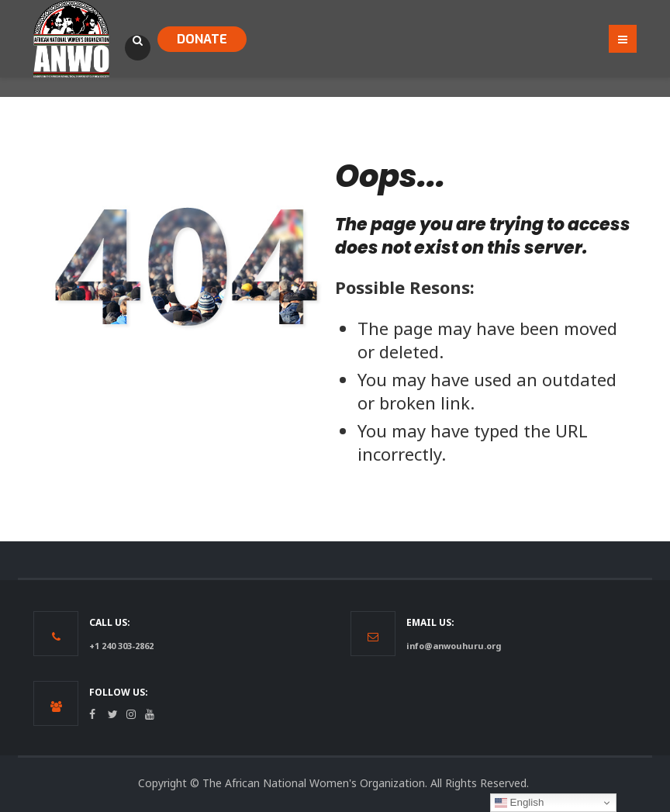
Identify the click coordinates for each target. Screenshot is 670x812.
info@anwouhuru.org (454, 646)
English (519, 803)
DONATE (202, 39)
